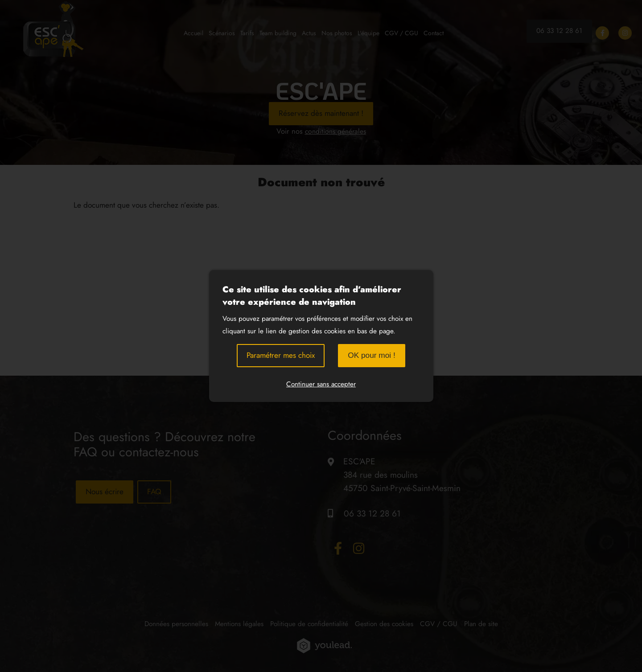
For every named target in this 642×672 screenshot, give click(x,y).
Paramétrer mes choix (281, 355)
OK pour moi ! (372, 355)
